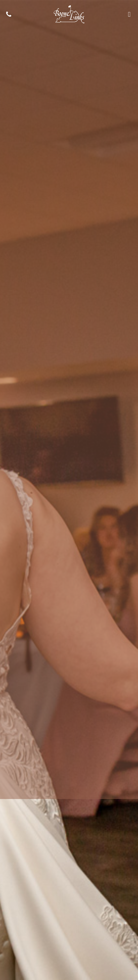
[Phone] (9, 14)
